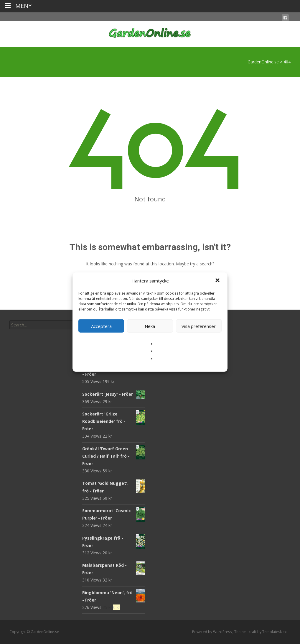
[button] (218, 281)
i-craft (252, 632)
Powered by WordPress (212, 632)
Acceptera (101, 326)
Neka (150, 326)
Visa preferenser (199, 326)
